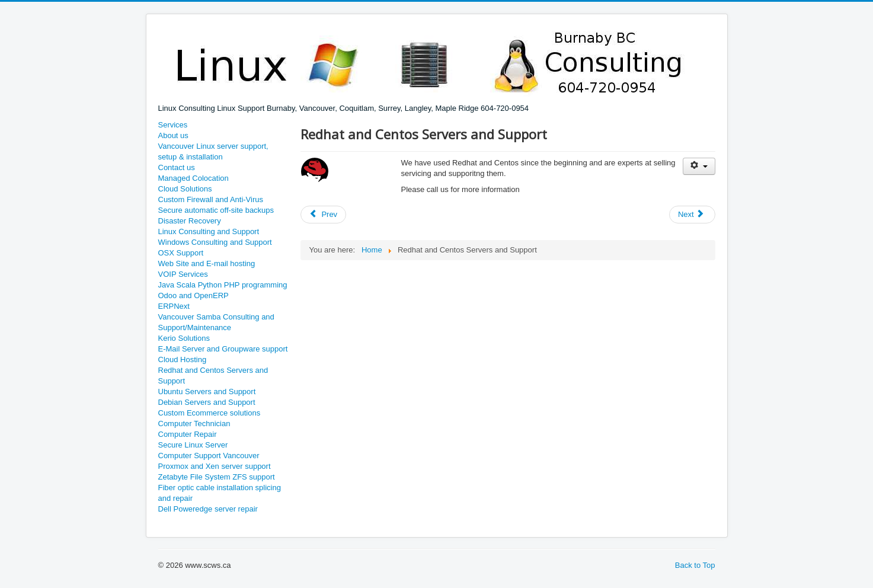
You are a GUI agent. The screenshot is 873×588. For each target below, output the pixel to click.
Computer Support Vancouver (209, 456)
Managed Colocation (194, 178)
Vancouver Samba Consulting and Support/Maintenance (216, 322)
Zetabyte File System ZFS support (217, 477)
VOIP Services (183, 274)
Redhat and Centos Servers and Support (213, 376)
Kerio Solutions (184, 338)
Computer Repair (188, 434)
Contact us (177, 167)
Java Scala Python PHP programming (223, 285)
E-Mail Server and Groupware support (223, 349)
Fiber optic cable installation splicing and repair (220, 493)
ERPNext (174, 306)
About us (173, 135)
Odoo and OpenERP (194, 295)
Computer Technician (194, 424)
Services (173, 125)
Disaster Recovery (190, 221)
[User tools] (699, 166)
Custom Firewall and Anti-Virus (211, 199)
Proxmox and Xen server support (215, 466)
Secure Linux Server (193, 445)
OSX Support (181, 253)
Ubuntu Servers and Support (207, 392)
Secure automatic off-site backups (216, 210)
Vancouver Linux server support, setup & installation (213, 151)
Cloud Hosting (183, 359)
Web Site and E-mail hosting (207, 263)
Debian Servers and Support (207, 402)
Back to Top (695, 565)
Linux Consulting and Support (209, 231)
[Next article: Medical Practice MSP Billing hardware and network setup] (692, 215)
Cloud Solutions (185, 189)
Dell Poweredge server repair (208, 509)
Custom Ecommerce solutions (210, 413)
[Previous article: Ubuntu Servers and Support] (324, 215)
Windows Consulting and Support (215, 242)
